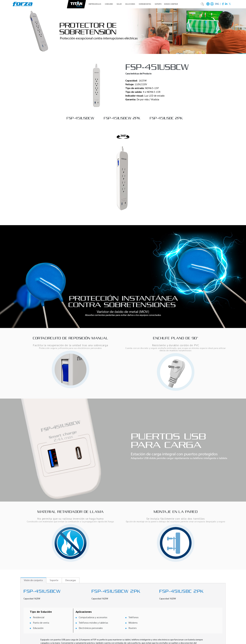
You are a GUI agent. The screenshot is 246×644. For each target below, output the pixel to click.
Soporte (158, 4)
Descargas (71, 580)
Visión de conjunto (33, 580)
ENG (217, 4)
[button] (96, 4)
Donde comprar (171, 4)
